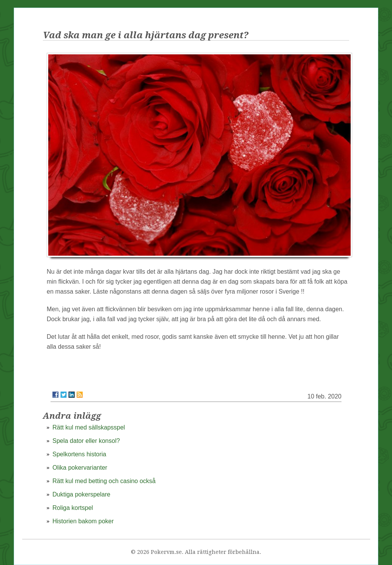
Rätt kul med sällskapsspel (89, 427)
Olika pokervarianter (80, 468)
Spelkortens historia (79, 454)
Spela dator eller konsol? (86, 441)
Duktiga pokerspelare (81, 494)
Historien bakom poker (83, 521)
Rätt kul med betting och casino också (104, 481)
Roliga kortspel (73, 508)
